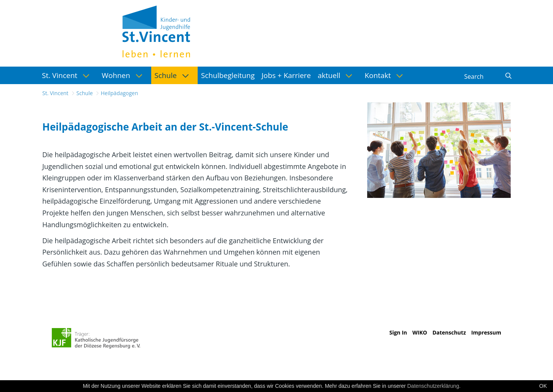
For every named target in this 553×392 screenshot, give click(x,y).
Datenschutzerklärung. (434, 386)
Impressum (486, 332)
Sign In (398, 332)
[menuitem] (68, 75)
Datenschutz (449, 332)
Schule (85, 93)
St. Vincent (55, 93)
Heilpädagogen (120, 93)
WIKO (420, 332)
